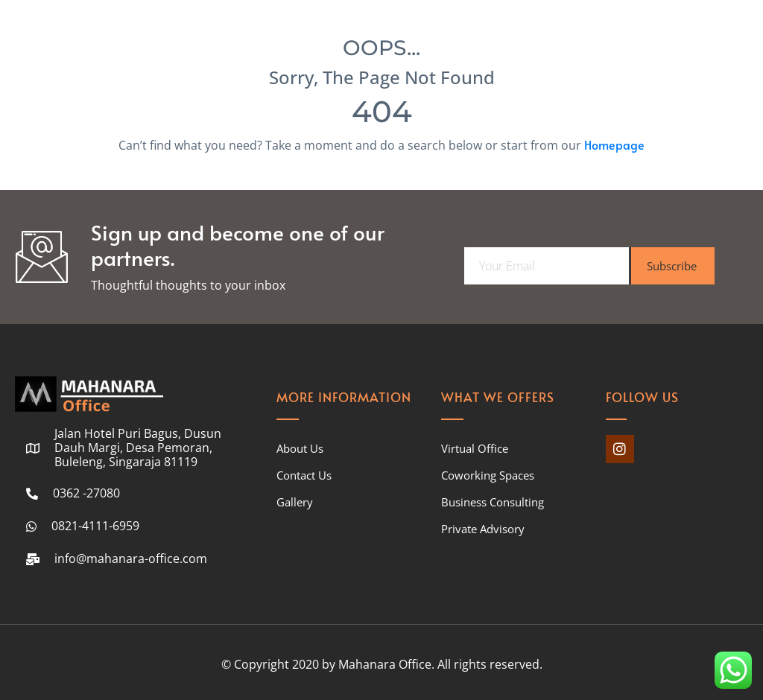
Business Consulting (493, 502)
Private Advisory (483, 529)
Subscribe (672, 266)
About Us (300, 448)
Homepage (614, 144)
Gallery (295, 502)
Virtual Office (475, 448)
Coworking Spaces (488, 475)
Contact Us (304, 475)
